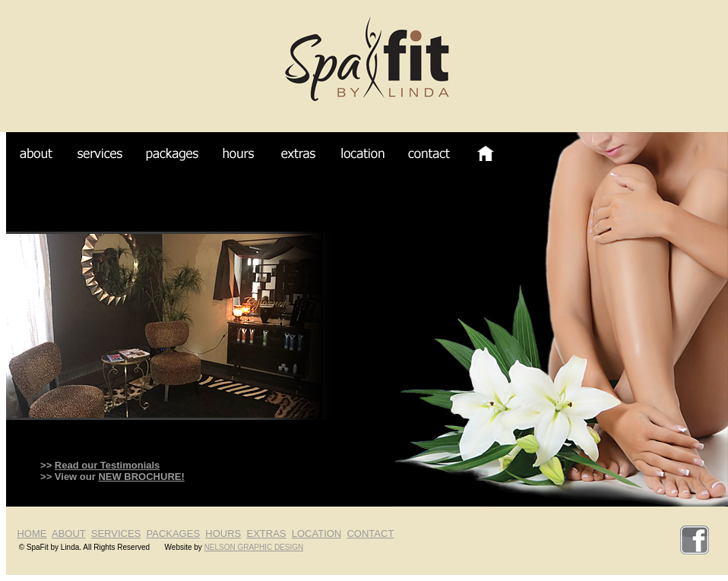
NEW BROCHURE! (141, 477)
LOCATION (317, 534)
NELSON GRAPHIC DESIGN (254, 547)
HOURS (223, 534)
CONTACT (370, 534)
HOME (32, 534)
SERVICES (116, 534)
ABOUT (69, 534)
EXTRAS (267, 534)
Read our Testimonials (107, 465)
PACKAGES (174, 534)
